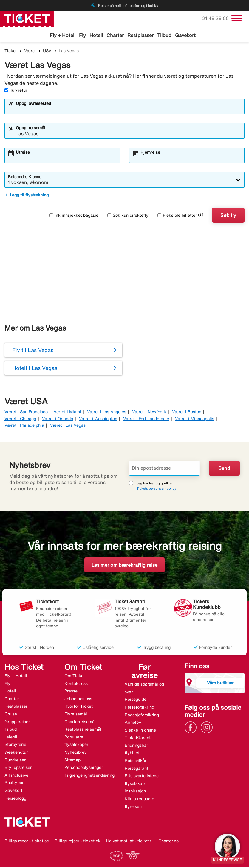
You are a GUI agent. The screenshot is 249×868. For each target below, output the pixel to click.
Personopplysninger (84, 768)
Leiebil (11, 738)
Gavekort (185, 35)
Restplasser (140, 35)
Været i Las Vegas (68, 426)
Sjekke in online (140, 731)
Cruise (11, 715)
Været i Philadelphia (24, 426)
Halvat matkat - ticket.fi (129, 842)
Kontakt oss (76, 684)
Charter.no (168, 842)
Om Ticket (75, 677)
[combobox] (128, 110)
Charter (115, 35)
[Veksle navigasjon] (237, 18)
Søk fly (228, 216)
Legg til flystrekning (27, 196)
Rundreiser (15, 761)
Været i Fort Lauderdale (146, 420)
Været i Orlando (58, 420)
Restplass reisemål (83, 730)
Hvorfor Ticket (79, 707)
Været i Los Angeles (107, 413)
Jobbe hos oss (78, 700)
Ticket (11, 52)
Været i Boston (187, 413)
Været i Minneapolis (195, 420)
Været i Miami (67, 413)
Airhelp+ (133, 723)
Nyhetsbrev (75, 753)
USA (47, 52)
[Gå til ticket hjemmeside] (27, 18)
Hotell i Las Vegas (35, 369)
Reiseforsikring (139, 708)
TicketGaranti (138, 738)
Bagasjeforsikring (142, 715)
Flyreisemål (76, 715)
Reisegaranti (137, 769)
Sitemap (72, 761)
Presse (71, 692)
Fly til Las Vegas (33, 351)
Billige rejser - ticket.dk (78, 842)
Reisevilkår (136, 761)
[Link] (192, 728)
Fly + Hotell (63, 35)
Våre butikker (220, 684)
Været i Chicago (20, 420)
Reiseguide (136, 700)
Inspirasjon (135, 792)
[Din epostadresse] (165, 469)
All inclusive (16, 776)
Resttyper (14, 783)
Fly (82, 35)
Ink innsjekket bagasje (74, 216)
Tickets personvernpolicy (156, 489)
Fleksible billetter (177, 216)
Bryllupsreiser (18, 768)
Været (30, 52)
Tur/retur (16, 91)
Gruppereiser (17, 723)
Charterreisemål (80, 723)
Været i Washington (98, 420)
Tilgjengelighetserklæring (89, 776)
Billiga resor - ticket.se (27, 842)
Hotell (96, 35)
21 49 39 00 (216, 18)
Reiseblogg (15, 799)
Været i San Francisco (26, 413)
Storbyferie (15, 745)
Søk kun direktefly (128, 216)
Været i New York (149, 413)
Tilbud (164, 35)
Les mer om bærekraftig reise (124, 566)
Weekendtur (16, 753)
